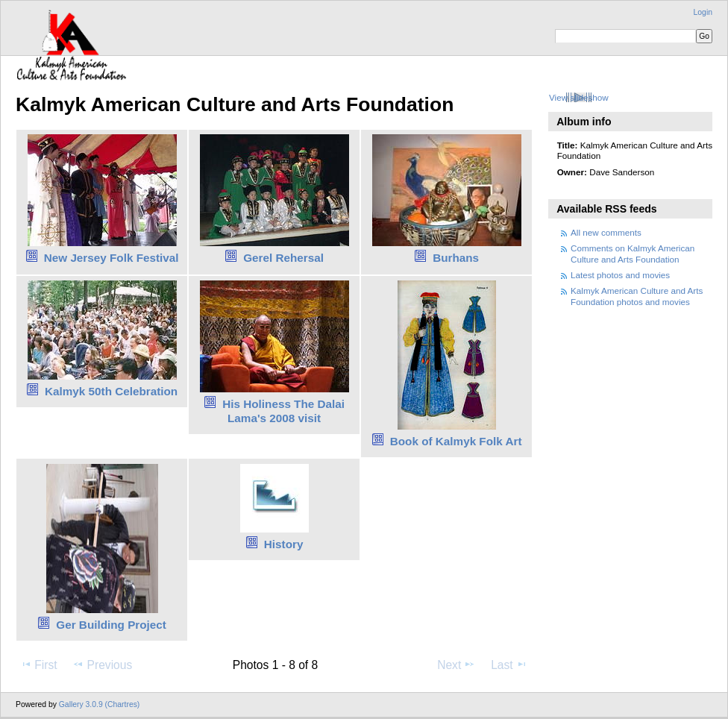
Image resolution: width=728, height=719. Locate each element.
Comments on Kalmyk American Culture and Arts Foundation (633, 253)
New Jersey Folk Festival (112, 258)
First (38, 665)
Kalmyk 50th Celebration (111, 391)
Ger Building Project (111, 625)
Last (509, 665)
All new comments (606, 232)
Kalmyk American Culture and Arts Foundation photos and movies (637, 296)
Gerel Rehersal (283, 258)
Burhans (456, 258)
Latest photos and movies (620, 275)
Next (456, 665)
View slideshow (579, 97)
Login (703, 12)
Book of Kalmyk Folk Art (456, 441)
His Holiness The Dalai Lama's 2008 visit (283, 411)
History (284, 544)
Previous (102, 665)
